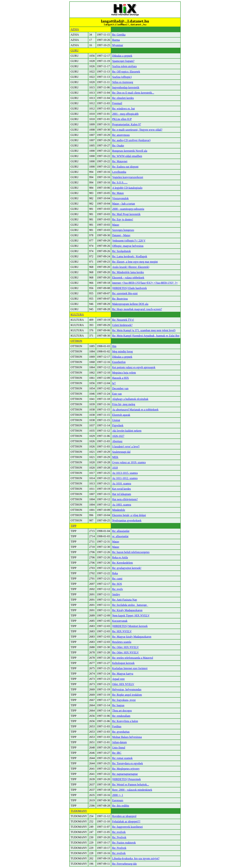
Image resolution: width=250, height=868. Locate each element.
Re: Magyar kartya (123, 674)
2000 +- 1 (118, 795)
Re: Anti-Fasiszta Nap (124, 600)
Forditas (117, 726)
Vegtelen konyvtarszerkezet (128, 177)
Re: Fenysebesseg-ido (124, 864)
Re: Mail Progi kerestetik (126, 214)
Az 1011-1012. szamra (125, 478)
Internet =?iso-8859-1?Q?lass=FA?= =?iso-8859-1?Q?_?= (145, 283)
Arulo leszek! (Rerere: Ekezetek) (131, 267)
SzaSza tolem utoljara (124, 66)
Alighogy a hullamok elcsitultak (130, 399)
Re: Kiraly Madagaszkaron (127, 610)
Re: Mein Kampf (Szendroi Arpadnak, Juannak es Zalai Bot (146, 336)
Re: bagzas (118, 705)
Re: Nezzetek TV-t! (123, 320)
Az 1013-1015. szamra (125, 473)
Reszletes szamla (122, 642)
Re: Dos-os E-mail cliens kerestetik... (133, 93)
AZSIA (75, 29)
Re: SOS (117, 584)
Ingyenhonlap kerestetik (126, 87)
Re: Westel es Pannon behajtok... (131, 784)
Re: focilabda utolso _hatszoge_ (130, 605)
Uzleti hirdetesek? (122, 325)
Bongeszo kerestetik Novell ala (130, 151)
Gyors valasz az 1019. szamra (129, 462)
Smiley (116, 594)
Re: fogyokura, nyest (124, 700)
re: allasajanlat (120, 536)
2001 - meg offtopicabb (125, 114)
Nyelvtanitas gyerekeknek (127, 520)
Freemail (117, 103)
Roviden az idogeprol (124, 816)
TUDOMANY (79, 811)
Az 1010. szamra (122, 483)
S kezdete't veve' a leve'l (126, 446)
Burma (116, 40)
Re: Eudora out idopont (125, 167)
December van (120, 388)
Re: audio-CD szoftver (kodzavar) (131, 140)
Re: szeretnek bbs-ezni (125, 293)
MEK (115, 457)
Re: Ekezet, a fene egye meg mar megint (135, 262)
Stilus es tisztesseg (123, 82)
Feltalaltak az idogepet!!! (126, 821)
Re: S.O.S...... (120, 182)
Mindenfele (119, 510)
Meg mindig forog (122, 351)
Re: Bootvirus (120, 299)
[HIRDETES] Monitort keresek (130, 626)
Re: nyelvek (119, 832)
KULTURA (77, 314)
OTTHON (76, 341)
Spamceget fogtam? (123, 61)
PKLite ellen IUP (122, 119)
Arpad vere (118, 679)
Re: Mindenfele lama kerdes (128, 272)
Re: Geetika (119, 35)
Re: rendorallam (121, 716)
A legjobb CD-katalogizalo (127, 188)
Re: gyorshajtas (121, 732)
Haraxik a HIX (120, 378)
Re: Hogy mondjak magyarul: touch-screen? (137, 309)
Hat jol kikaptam (122, 494)
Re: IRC (117, 753)
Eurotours (118, 800)
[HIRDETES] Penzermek (126, 779)
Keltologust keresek (123, 663)
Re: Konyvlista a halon (125, 721)
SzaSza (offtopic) (122, 77)
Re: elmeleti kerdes (123, 98)
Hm (114, 346)
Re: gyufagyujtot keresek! (127, 568)
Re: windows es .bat (123, 109)
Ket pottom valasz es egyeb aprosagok (134, 367)
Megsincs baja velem (124, 373)
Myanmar (118, 45)
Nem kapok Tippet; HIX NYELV (131, 615)
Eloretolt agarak (121, 415)
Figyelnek (118, 425)
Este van (117, 394)
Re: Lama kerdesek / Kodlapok (130, 256)
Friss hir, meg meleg (124, 404)
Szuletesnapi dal (121, 452)
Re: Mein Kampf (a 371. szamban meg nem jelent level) (144, 330)
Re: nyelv (118, 589)
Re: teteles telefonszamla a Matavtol (133, 658)
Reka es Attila (120, 557)
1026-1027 (118, 436)
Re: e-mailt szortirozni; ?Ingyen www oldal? (137, 130)
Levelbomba (119, 172)
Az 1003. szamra (122, 505)
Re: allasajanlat (121, 531)
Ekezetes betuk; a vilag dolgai (129, 515)
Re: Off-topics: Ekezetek (126, 72)
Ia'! (114, 383)
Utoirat (116, 420)
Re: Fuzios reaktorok (124, 843)
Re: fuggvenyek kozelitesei (127, 827)
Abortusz (117, 441)
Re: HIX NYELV (122, 631)
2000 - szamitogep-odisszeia (128, 209)
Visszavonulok (120, 198)
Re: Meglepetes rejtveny (126, 769)
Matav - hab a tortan (124, 204)
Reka (115, 573)
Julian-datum (119, 742)
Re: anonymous (121, 135)
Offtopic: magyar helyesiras (128, 246)
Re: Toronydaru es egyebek (127, 763)
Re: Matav (118, 193)
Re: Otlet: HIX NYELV (125, 647)
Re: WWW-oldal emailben (127, 156)
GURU (75, 50)
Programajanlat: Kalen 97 (126, 124)
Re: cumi (117, 579)
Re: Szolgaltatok (121, 251)
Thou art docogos (122, 711)
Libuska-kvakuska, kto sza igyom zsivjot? (136, 858)
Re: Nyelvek (119, 837)
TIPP (73, 526)
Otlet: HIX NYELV (123, 684)
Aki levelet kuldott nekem (127, 431)
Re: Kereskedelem (122, 563)
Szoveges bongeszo (123, 230)
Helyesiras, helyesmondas (127, 689)
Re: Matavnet (120, 161)
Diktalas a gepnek (122, 56)
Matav (116, 225)
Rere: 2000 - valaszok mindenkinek (132, 790)
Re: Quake (118, 145)
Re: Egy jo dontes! (123, 219)
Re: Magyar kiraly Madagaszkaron (132, 637)
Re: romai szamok (122, 758)
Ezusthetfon (119, 362)
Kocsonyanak (120, 621)
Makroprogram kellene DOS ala (130, 304)
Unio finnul (119, 748)
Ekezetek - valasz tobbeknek (128, 278)
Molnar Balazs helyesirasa (127, 737)
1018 (115, 468)
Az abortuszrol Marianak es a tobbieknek (135, 410)
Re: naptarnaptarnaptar (125, 774)
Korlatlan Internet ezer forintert (130, 668)
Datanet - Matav (121, 235)
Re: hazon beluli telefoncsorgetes (131, 552)
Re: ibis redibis (121, 806)
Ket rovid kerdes (121, 489)
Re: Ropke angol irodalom (127, 695)
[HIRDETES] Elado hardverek (129, 288)
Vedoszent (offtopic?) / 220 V (129, 241)
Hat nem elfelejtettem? (125, 499)
